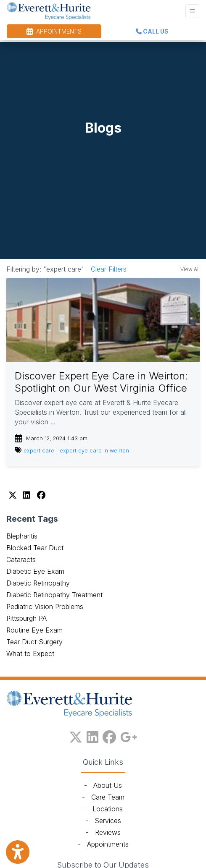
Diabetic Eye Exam (35, 571)
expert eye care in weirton (94, 451)
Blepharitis (22, 536)
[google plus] (129, 735)
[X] (13, 495)
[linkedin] (92, 735)
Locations (108, 809)
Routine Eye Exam (34, 630)
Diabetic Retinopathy (38, 583)
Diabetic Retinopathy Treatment (54, 595)
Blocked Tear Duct (35, 548)
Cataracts (21, 559)
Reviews (108, 832)
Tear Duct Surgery (34, 642)
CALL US (152, 31)
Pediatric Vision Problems (45, 607)
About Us (108, 785)
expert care (39, 451)
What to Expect (30, 654)
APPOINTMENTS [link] (54, 31)
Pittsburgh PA (26, 618)
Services (108, 821)
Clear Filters (109, 269)
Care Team (108, 797)
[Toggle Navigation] (192, 11)
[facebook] (109, 735)
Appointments (108, 844)
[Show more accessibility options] (18, 852)
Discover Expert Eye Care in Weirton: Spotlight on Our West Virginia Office (101, 382)
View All (190, 269)
